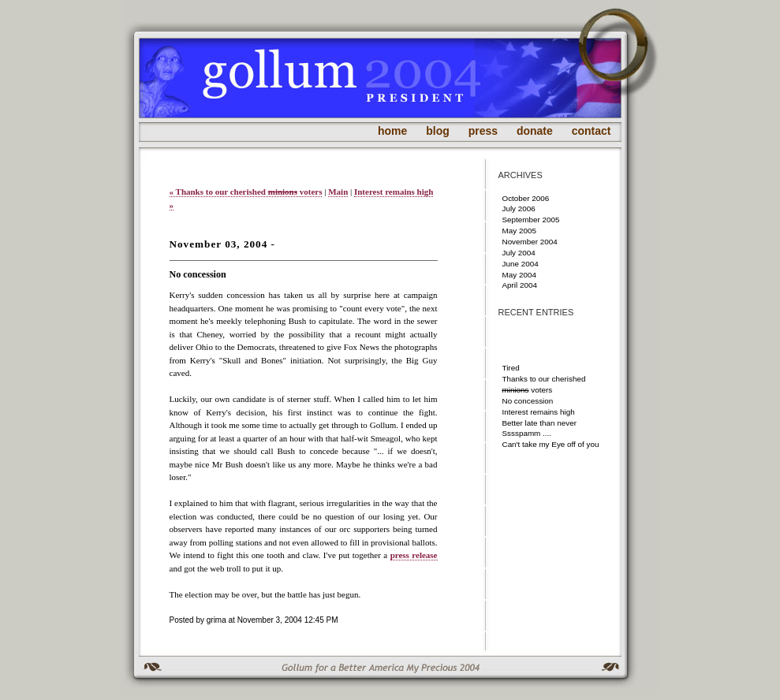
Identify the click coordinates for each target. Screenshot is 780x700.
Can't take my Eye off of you (551, 444)
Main (338, 192)
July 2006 (519, 209)
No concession (528, 401)
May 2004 (519, 275)
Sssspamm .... (527, 433)
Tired (511, 368)
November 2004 (530, 242)
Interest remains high (539, 412)
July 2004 (519, 253)
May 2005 (519, 231)
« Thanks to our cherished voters (246, 192)
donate (535, 131)
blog (438, 131)
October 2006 (526, 198)
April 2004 (520, 285)
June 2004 (521, 264)
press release (414, 555)
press (483, 131)
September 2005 (531, 220)
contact (592, 131)
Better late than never (539, 423)
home (392, 131)
